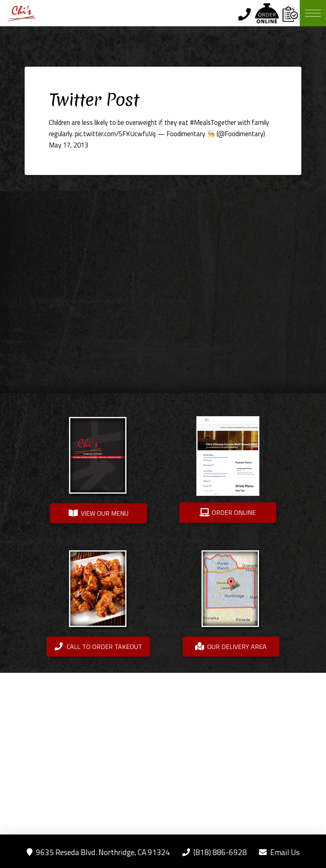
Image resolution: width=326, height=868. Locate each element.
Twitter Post (94, 100)
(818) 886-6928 (215, 852)
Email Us (279, 852)
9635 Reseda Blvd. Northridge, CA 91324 (98, 852)
